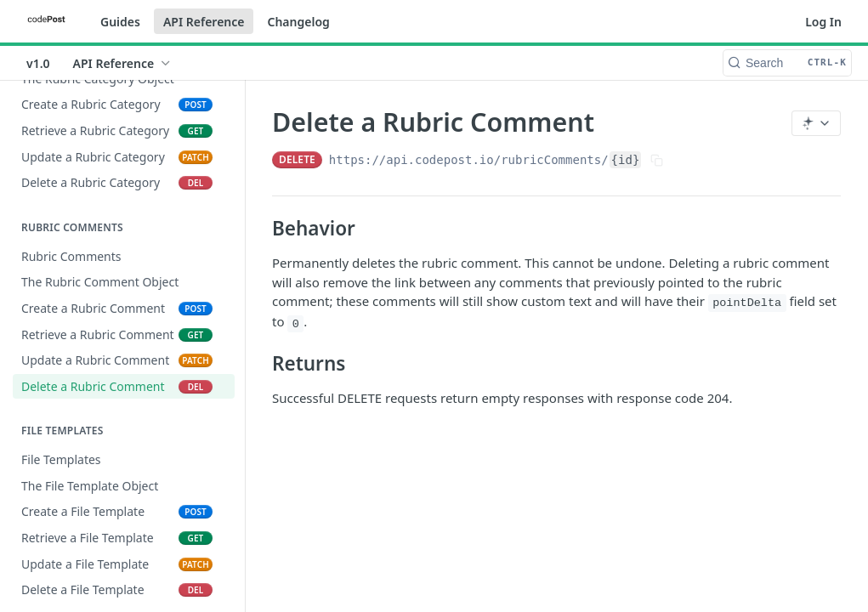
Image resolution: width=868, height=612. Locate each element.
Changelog (298, 22)
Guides (120, 22)
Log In (823, 22)
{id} (626, 160)
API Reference (204, 22)
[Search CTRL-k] (787, 63)
